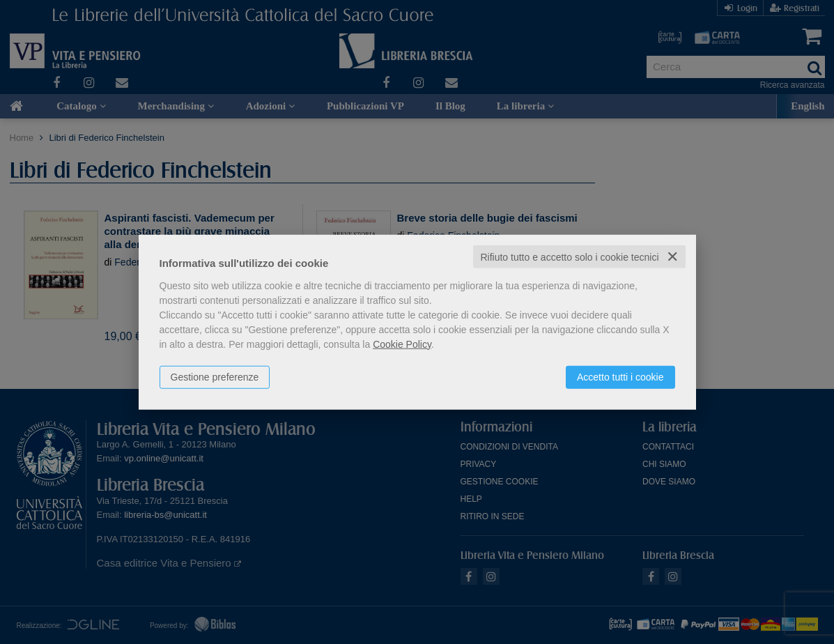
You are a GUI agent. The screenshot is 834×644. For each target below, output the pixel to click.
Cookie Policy (402, 344)
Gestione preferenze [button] (215, 376)
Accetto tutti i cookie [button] (620, 376)
